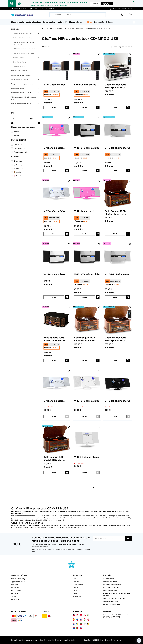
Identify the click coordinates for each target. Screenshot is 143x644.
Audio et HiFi (16, 599)
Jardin (13, 596)
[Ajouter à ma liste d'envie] (69, 54)
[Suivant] (134, 22)
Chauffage (15, 585)
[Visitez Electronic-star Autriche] (77, 615)
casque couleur (64, 516)
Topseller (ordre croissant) (121, 47)
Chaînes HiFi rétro (18, 88)
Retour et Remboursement (112, 585)
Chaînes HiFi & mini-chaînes (22, 38)
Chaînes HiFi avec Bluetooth (24, 53)
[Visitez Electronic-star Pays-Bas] (74, 628)
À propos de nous (109, 579)
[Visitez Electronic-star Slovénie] (81, 628)
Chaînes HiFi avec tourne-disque (25, 49)
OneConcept (77, 596)
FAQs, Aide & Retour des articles (122, 9)
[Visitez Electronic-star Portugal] (77, 628)
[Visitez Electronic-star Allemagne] (74, 615)
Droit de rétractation (110, 590)
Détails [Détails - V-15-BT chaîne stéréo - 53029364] (115, 297)
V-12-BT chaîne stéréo (87, 401)
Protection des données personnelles (24, 640)
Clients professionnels (111, 601)
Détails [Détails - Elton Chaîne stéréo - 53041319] (85, 107)
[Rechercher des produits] (78, 15)
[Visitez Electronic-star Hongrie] (85, 620)
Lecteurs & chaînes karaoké (22, 33)
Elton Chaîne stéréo (54, 85)
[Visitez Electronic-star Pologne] (88, 620)
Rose (18, 176)
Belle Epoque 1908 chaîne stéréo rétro (115, 213)
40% (17, 132)
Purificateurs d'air (17, 590)
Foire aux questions (110, 582)
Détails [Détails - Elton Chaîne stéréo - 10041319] (54, 107)
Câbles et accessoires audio (21, 104)
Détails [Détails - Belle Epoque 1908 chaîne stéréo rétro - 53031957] (54, 360)
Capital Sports (78, 585)
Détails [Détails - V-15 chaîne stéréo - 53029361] (54, 297)
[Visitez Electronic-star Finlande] (85, 624)
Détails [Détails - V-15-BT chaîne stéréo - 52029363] (85, 171)
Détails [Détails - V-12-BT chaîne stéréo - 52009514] (115, 416)
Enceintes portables (20, 62)
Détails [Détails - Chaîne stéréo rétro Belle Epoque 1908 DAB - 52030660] (115, 107)
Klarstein (76, 588)
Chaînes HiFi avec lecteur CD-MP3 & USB (25, 43)
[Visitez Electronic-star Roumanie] (77, 624)
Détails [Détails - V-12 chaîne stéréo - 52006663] (54, 416)
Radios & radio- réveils (19, 71)
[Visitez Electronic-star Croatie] (74, 624)
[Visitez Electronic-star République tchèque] (81, 620)
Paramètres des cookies (112, 604)
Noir (18, 161)
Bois (18, 172)
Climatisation (16, 588)
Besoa (75, 590)
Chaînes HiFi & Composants (21, 75)
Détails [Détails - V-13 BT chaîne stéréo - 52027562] (85, 473)
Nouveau (18, 145)
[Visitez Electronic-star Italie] (88, 615)
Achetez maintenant (106, 4)
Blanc (18, 165)
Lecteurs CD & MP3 (20, 66)
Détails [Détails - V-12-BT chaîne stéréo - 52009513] (85, 416)
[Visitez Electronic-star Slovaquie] (77, 620)
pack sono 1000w (48, 516)
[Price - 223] (34, 119)
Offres (89, 22)
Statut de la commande (111, 588)
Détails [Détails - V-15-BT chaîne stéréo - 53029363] (85, 297)
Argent (18, 169)
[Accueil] (44, 28)
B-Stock (109, 22)
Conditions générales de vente (50, 640)
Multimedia (15, 29)
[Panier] (130, 15)
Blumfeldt (76, 582)
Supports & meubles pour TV (21, 93)
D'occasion (19, 148)
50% (17, 135)
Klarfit (75, 593)
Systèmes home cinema (19, 80)
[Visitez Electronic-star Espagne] (74, 620)
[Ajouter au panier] (67, 107)
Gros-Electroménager (19, 579)
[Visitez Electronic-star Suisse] (81, 615)
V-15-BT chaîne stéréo (87, 148)
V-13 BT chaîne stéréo (87, 457)
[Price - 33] (17, 119)
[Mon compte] (122, 15)
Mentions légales (70, 640)
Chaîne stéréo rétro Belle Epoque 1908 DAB (116, 86)
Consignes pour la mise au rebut (114, 598)
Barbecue (15, 593)
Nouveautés (99, 22)
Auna (74, 579)
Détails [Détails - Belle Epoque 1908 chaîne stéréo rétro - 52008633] (85, 360)
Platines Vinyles (18, 58)
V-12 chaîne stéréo (54, 148)
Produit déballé (21, 152)
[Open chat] (139, 640)
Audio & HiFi (50, 28)
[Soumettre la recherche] (52, 15)
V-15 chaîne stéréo (54, 274)
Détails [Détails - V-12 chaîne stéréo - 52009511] (54, 171)
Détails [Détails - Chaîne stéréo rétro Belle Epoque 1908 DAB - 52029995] (115, 360)
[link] (56, 67)
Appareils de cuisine (18, 582)
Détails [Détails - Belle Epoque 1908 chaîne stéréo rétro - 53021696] (115, 234)
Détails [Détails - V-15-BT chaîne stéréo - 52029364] (115, 171)
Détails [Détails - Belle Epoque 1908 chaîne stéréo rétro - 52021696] (54, 473)
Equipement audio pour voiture (22, 84)
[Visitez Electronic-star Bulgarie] (81, 624)
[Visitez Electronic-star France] (85, 615)
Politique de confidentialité (110, 616)
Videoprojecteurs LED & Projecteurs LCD (24, 98)
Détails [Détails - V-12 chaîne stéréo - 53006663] (54, 234)
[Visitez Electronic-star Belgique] (88, 624)
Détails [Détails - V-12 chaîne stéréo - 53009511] (85, 234)
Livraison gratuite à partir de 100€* (44, 9)
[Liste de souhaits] (126, 15)
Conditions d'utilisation (109, 618)
